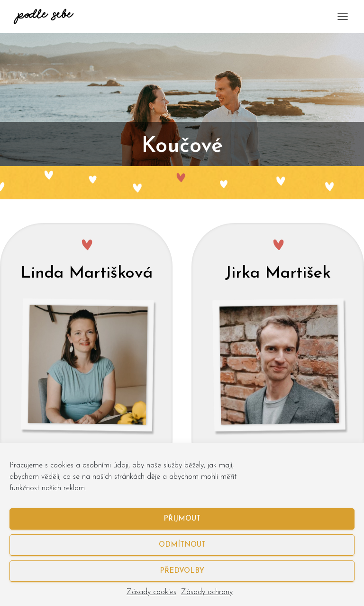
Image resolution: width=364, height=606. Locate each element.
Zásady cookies (151, 592)
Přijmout (182, 519)
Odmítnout (182, 545)
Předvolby (182, 571)
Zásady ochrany (207, 592)
